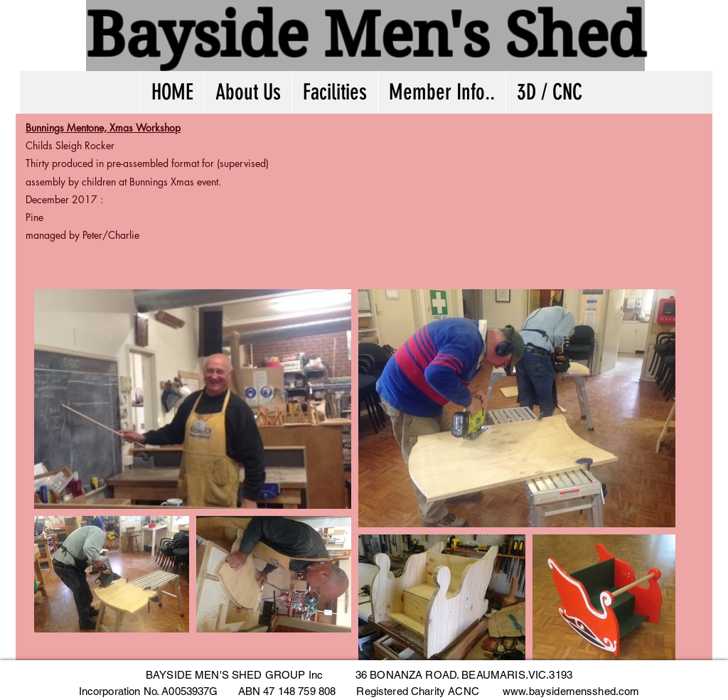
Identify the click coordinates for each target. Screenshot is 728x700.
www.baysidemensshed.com (571, 691)
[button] (441, 92)
